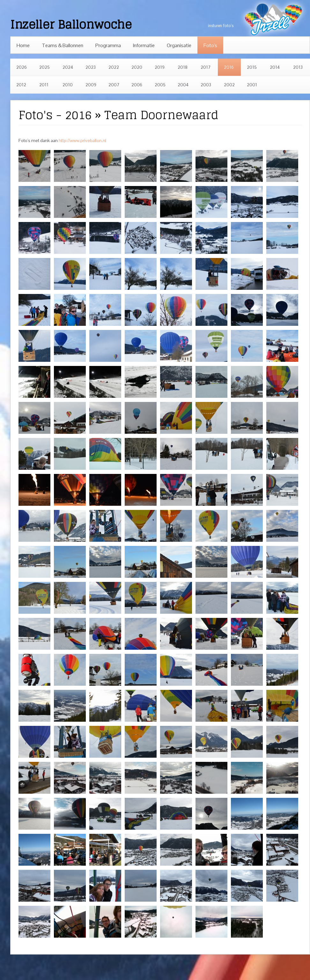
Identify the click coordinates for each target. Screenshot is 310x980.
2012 (21, 85)
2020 (137, 67)
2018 (183, 67)
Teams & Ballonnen (63, 45)
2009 (91, 85)
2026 (22, 67)
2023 (91, 67)
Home (23, 45)
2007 (114, 85)
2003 (206, 85)
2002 (229, 85)
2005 (160, 85)
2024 (68, 67)
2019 (160, 67)
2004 (183, 85)
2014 (275, 67)
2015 (252, 67)
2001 (252, 85)
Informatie (144, 45)
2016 (229, 67)
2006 (137, 85)
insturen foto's (221, 26)
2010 (68, 85)
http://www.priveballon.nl (82, 140)
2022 (114, 67)
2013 (298, 67)
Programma (108, 45)
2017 (206, 67)
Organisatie (179, 45)
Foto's (210, 45)
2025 (44, 67)
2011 (44, 85)
